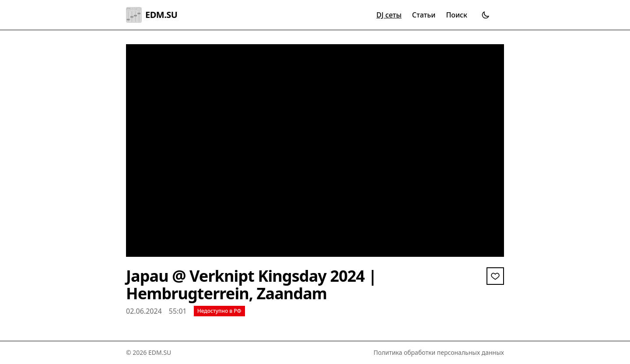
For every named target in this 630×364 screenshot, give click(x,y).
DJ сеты (389, 15)
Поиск (457, 15)
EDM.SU (152, 15)
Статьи (424, 15)
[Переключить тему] (486, 15)
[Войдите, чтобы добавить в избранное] (495, 276)
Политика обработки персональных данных (439, 352)
